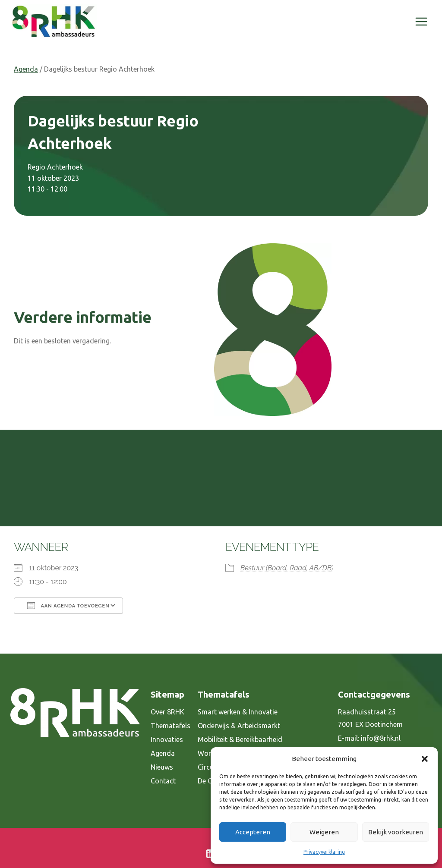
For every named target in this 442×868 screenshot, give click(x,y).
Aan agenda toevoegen (68, 605)
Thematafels (170, 726)
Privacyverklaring (324, 852)
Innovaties (167, 739)
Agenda (26, 69)
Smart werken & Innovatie (238, 712)
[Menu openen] (421, 21)
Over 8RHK (167, 712)
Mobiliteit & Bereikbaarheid (240, 739)
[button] (425, 759)
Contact (163, 781)
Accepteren (253, 832)
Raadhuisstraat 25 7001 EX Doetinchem (370, 718)
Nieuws (162, 767)
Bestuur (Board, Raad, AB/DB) (287, 568)
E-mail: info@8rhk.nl (369, 738)
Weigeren (324, 832)
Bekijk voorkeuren (396, 832)
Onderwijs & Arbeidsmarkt (239, 726)
